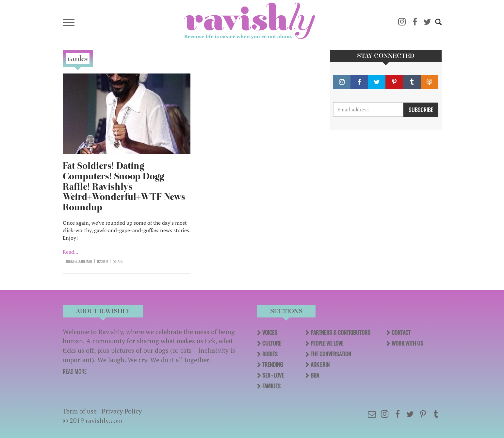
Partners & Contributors (341, 333)
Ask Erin (320, 365)
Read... (70, 252)
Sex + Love (273, 375)
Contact (401, 333)
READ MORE (75, 371)
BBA (315, 375)
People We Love (327, 343)
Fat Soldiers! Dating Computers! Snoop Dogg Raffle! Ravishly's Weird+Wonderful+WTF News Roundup (124, 187)
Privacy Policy (122, 411)
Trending (273, 365)
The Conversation (331, 354)
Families (271, 386)
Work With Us (407, 343)
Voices (270, 333)
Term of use (80, 411)
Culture (272, 343)
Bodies (270, 354)
